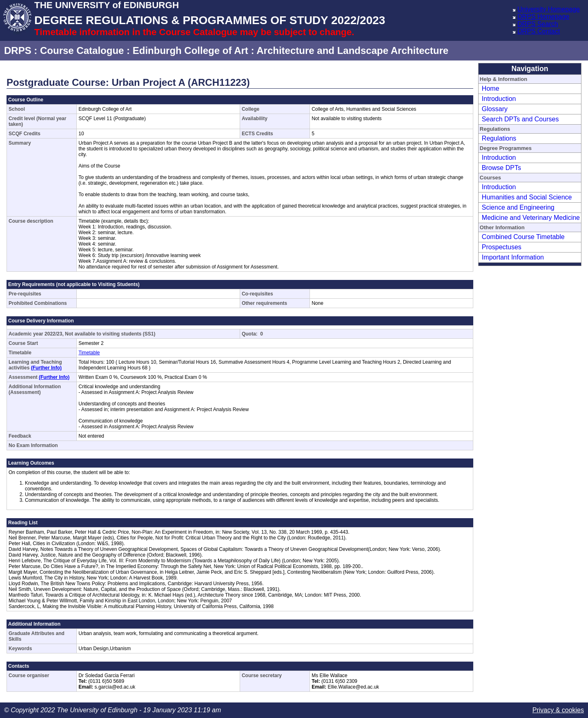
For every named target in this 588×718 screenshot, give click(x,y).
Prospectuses (502, 247)
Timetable (89, 353)
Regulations (499, 138)
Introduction (499, 99)
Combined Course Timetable (523, 237)
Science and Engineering (518, 207)
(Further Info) (46, 368)
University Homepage (549, 9)
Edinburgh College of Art (190, 50)
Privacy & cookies (558, 710)
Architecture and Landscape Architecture (352, 50)
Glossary (495, 109)
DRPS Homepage (543, 17)
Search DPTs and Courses (520, 119)
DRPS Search (538, 24)
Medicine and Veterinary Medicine (531, 218)
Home (491, 88)
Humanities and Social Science (527, 197)
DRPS (18, 50)
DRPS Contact (539, 31)
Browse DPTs (501, 168)
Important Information (513, 257)
